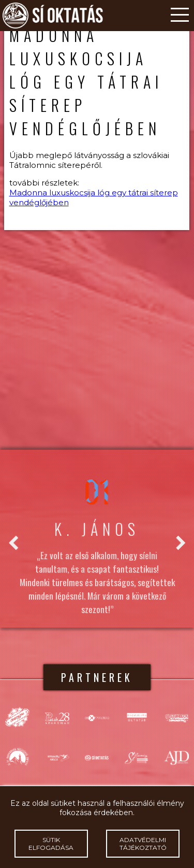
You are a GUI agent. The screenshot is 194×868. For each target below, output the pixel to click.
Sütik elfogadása (51, 844)
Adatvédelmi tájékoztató (143, 844)
